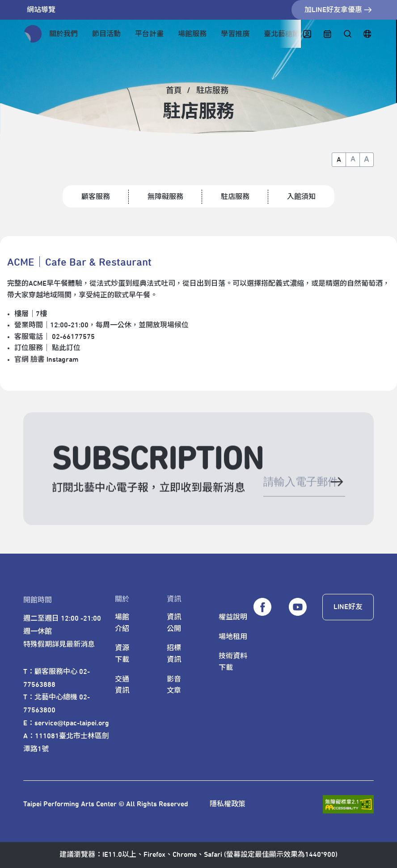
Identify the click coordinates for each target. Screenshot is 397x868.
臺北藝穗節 (282, 34)
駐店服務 (235, 197)
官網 (21, 360)
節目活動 (106, 34)
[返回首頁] (33, 34)
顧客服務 (96, 197)
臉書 (38, 360)
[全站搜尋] (347, 34)
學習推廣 (235, 34)
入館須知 (301, 197)
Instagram (62, 360)
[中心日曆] (327, 34)
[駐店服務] (213, 91)
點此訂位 (66, 348)
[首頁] (174, 91)
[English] (367, 34)
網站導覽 (41, 10)
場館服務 (192, 34)
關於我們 (63, 34)
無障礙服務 (165, 197)
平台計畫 (149, 34)
